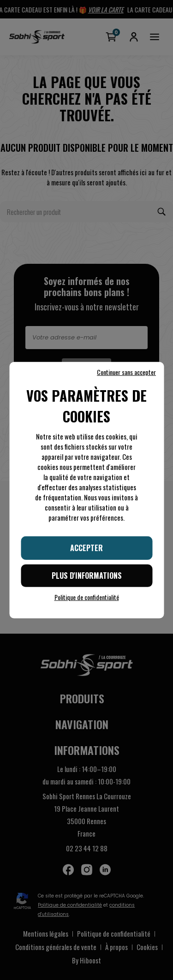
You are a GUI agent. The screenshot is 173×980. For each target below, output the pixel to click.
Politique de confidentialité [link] (87, 597)
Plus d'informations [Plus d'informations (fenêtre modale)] (87, 576)
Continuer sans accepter (126, 372)
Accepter (86, 547)
